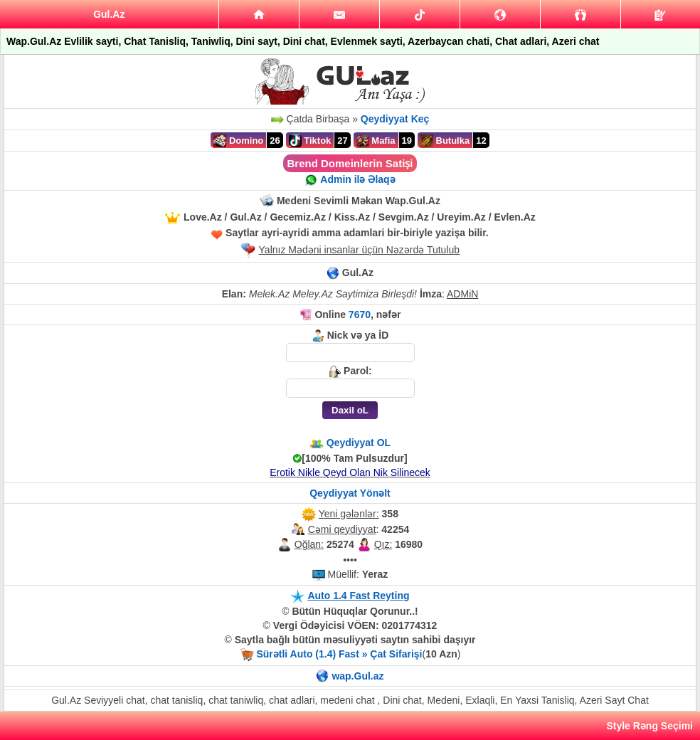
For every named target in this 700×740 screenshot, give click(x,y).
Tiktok (310, 141)
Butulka (445, 141)
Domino (238, 141)
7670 (360, 314)
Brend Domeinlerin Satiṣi (350, 163)
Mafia (376, 141)
